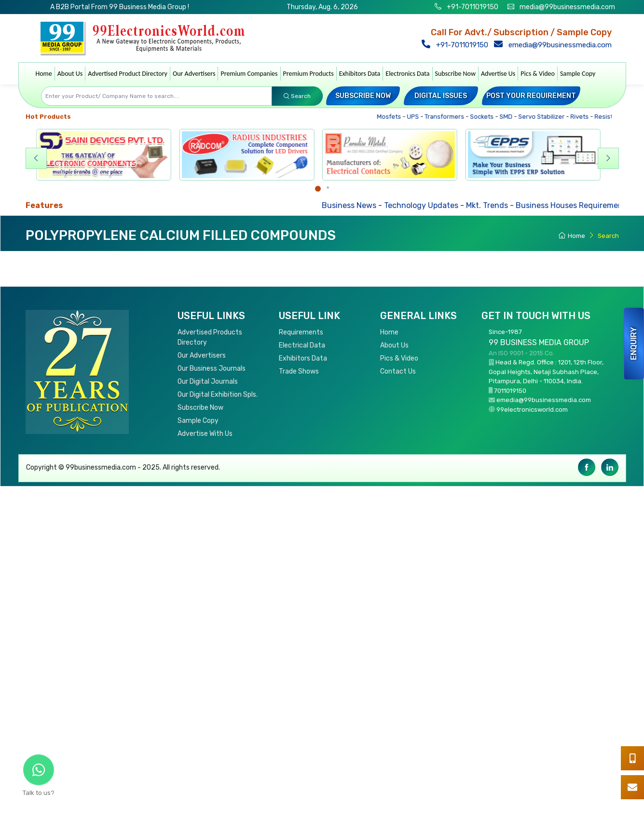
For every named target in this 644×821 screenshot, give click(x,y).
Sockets (484, 117)
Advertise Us (498, 74)
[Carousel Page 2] (328, 188)
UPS (415, 117)
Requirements (301, 332)
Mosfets (391, 117)
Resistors (610, 117)
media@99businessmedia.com (567, 7)
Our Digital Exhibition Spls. (218, 395)
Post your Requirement (531, 96)
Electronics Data (407, 74)
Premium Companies (249, 74)
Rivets (582, 117)
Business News (353, 205)
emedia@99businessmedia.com (554, 45)
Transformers (446, 117)
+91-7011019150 (472, 7)
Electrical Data (302, 345)
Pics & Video (538, 74)
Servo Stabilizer (543, 117)
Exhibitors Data (360, 74)
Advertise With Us (205, 434)
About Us (70, 74)
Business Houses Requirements (577, 205)
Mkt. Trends (491, 205)
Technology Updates (425, 205)
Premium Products (308, 74)
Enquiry (634, 344)
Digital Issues (441, 96)
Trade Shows (299, 371)
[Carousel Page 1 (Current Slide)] (318, 189)
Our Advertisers (194, 74)
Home (44, 74)
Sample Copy (578, 74)
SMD (508, 117)
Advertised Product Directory (128, 74)
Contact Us (398, 371)
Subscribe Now (455, 74)
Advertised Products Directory (210, 337)
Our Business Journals (212, 369)
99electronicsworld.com (532, 410)
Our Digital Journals (208, 382)
